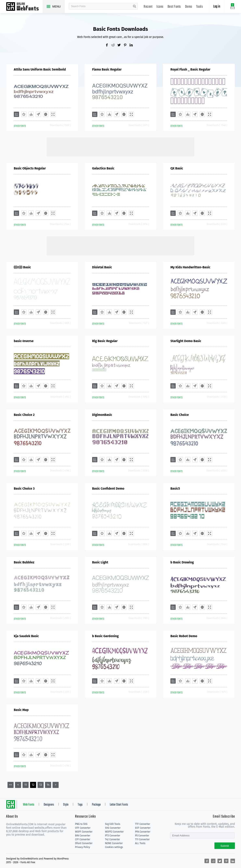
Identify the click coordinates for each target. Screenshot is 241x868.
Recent (148, 7)
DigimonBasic (102, 415)
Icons (160, 7)
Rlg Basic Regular (105, 341)
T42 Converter (113, 839)
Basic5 (175, 489)
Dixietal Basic (102, 267)
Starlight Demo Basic (186, 341)
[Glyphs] (38, 114)
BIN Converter (83, 836)
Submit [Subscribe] (225, 846)
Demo (189, 7)
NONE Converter (114, 843)
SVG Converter (113, 828)
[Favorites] (24, 114)
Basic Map (21, 710)
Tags (80, 805)
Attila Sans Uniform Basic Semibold (40, 69)
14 (48, 785)
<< (11, 785)
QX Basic (177, 168)
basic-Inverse (24, 341)
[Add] (16, 114)
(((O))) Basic (22, 267)
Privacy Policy (83, 847)
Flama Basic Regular (107, 69)
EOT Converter (143, 828)
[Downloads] (31, 114)
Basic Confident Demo (108, 489)
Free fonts (24, 7)
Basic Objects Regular (30, 168)
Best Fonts (174, 7)
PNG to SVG (81, 824)
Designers (49, 805)
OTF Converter (83, 828)
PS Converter (142, 836)
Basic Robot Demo (184, 636)
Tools (200, 7)
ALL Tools (140, 843)
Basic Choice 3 (24, 489)
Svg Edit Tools (113, 824)
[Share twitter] (120, 45)
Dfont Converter (84, 843)
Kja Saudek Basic (26, 636)
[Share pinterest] (127, 45)
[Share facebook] (108, 45)
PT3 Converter (113, 836)
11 (26, 785)
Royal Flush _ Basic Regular (190, 69)
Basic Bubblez (24, 562)
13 (40, 785)
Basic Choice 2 (24, 415)
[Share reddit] (114, 45)
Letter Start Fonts (119, 805)
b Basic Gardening (105, 636)
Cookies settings (114, 847)
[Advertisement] (120, 147)
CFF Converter (83, 839)
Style (66, 805)
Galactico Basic (103, 168)
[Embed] (46, 114)
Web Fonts (29, 805)
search (134, 6)
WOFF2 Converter (114, 832)
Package (96, 805)
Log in (217, 7)
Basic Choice (180, 415)
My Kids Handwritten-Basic (190, 267)
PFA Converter (143, 832)
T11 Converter (142, 839)
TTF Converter (143, 824)
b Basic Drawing (182, 562)
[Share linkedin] (133, 45)
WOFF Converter (84, 832)
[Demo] (53, 114)
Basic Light (100, 562)
